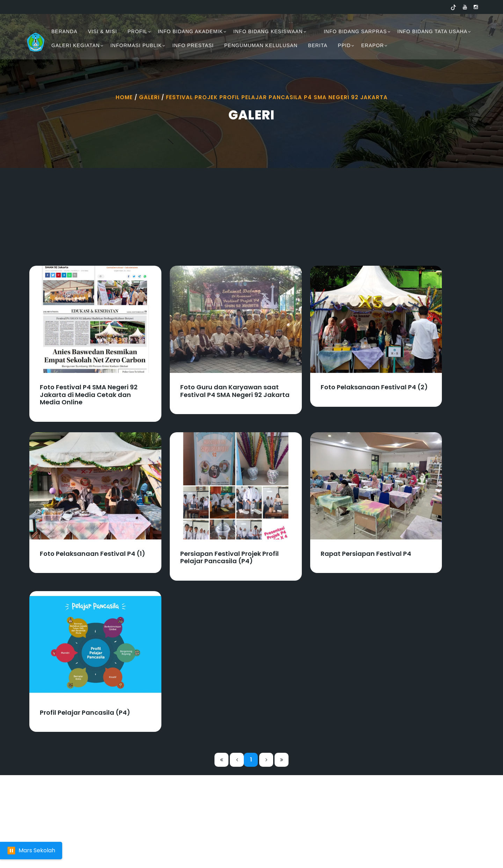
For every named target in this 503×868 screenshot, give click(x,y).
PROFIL (137, 31)
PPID (344, 45)
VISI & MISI (103, 31)
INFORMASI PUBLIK (136, 45)
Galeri (149, 97)
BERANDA (64, 31)
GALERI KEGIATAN (76, 45)
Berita (318, 45)
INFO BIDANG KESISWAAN (268, 31)
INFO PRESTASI (193, 45)
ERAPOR (373, 45)
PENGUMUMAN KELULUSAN (261, 45)
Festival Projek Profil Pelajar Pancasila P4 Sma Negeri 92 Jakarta (277, 97)
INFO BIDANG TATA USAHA (433, 31)
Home (124, 97)
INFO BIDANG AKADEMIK (190, 31)
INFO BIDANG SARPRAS (355, 31)
